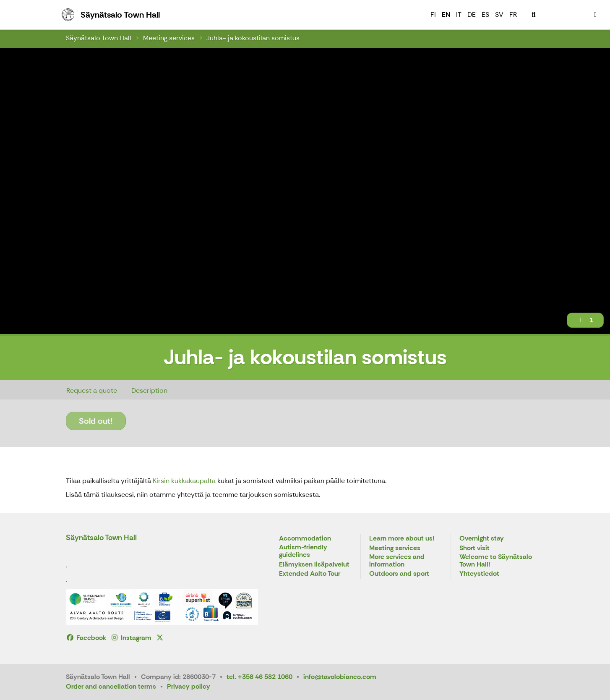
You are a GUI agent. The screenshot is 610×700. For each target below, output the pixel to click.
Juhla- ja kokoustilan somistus (253, 38)
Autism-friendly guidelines (303, 551)
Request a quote (92, 390)
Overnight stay (482, 539)
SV (499, 14)
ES (485, 14)
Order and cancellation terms (111, 686)
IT (459, 14)
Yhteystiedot (479, 574)
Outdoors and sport (399, 574)
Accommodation (305, 539)
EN (446, 14)
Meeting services (169, 38)
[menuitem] (534, 15)
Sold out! (96, 421)
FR (513, 14)
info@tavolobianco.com (340, 677)
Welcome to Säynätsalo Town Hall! (496, 561)
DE (472, 14)
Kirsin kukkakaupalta (184, 481)
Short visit (474, 548)
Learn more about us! (402, 539)
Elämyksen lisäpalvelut (314, 565)
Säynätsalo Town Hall (99, 38)
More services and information (397, 561)
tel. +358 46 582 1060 (259, 677)
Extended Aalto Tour (310, 574)
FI (433, 14)
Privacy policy (189, 686)
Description (149, 390)
